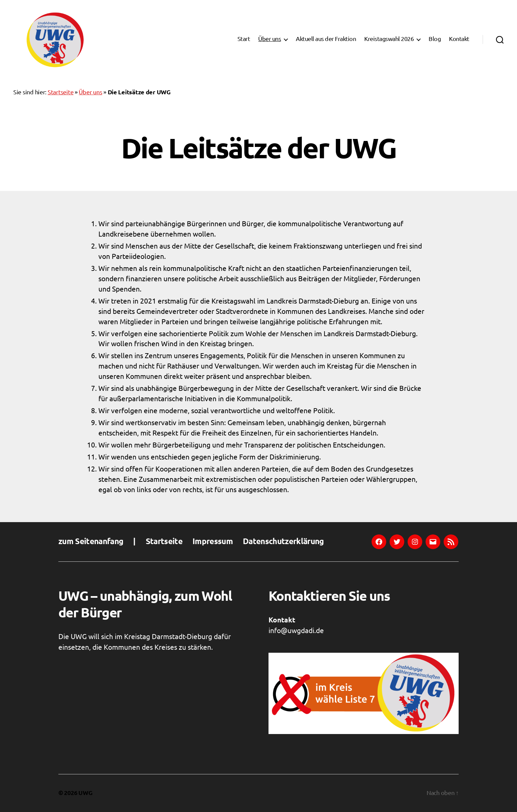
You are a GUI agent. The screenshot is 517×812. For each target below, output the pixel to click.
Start (244, 39)
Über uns (270, 39)
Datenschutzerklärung (283, 542)
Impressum (213, 542)
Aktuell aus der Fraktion (326, 39)
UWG (85, 793)
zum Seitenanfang (91, 542)
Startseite (61, 92)
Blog (435, 39)
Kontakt (459, 39)
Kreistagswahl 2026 (389, 39)
